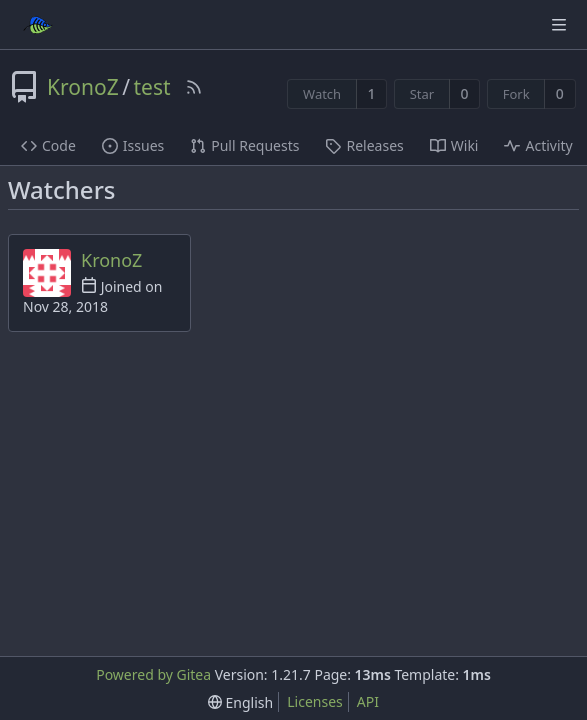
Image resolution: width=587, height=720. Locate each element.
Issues (133, 145)
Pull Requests (244, 145)
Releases (364, 145)
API (368, 701)
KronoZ (83, 87)
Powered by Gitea (153, 674)
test (151, 87)
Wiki (454, 145)
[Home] (38, 25)
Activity (538, 145)
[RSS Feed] (194, 87)
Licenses (315, 701)
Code (48, 145)
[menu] (240, 702)
